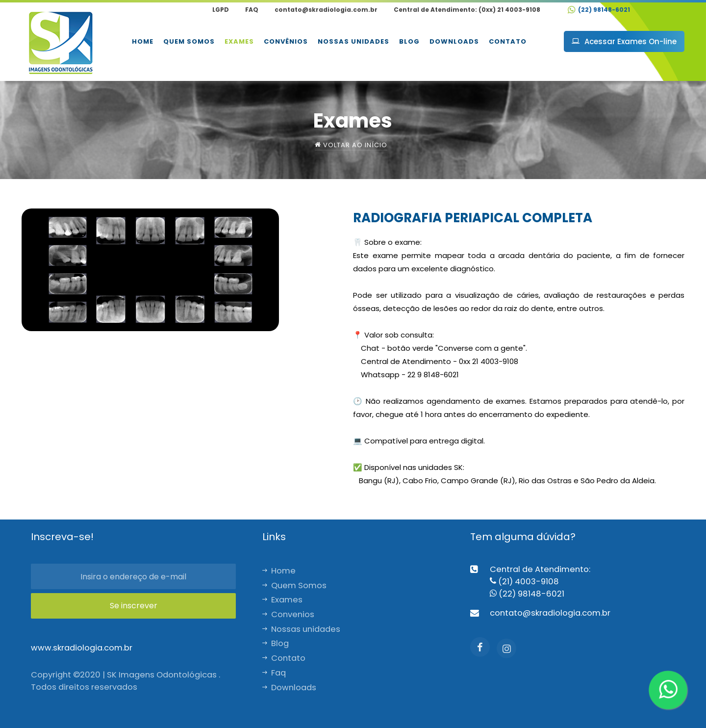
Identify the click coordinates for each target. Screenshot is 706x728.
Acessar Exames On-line (624, 41)
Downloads (454, 41)
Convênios (286, 41)
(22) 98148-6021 (599, 10)
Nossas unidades (353, 41)
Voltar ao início (351, 145)
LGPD (221, 10)
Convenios (288, 614)
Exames (239, 41)
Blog (409, 41)
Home (143, 41)
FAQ (252, 10)
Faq (274, 673)
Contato (508, 41)
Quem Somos (189, 41)
